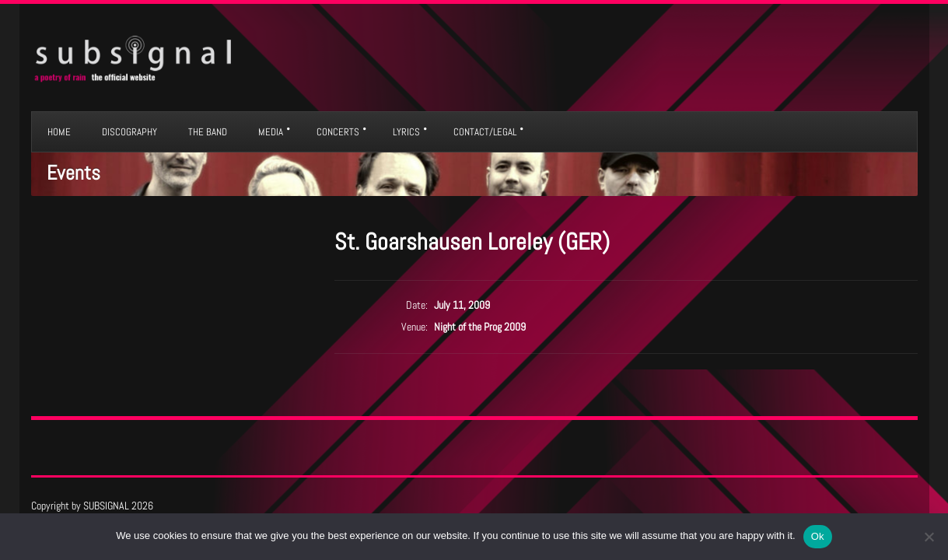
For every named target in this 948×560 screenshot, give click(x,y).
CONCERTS (338, 132)
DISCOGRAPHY (129, 132)
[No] (929, 537)
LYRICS (406, 132)
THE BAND (208, 132)
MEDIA (271, 132)
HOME (59, 132)
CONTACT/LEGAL (485, 132)
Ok (818, 536)
